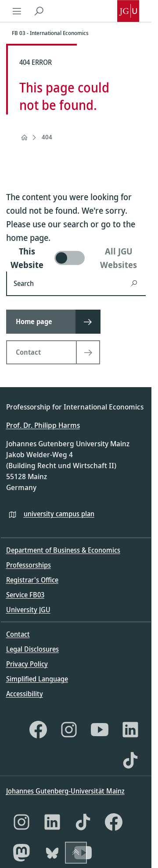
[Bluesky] (52, 853)
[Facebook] (38, 730)
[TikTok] (130, 760)
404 (47, 137)
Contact (18, 634)
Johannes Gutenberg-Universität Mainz (65, 791)
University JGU (28, 610)
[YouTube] (100, 730)
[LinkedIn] (130, 730)
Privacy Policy (27, 664)
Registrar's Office (32, 580)
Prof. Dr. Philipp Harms (43, 425)
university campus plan (59, 514)
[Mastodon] (22, 853)
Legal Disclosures (32, 649)
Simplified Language (37, 679)
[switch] (76, 258)
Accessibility (25, 694)
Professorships (29, 565)
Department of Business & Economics (63, 550)
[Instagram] (69, 730)
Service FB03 (25, 595)
